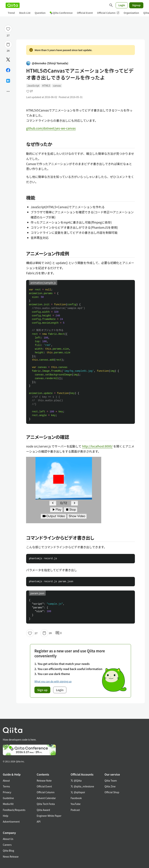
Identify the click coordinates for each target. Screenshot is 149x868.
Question (40, 13)
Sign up (42, 690)
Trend (11, 13)
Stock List (25, 13)
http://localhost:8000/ (97, 446)
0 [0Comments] (58, 633)
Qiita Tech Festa (46, 804)
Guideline (8, 798)
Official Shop (112, 792)
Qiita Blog (8, 851)
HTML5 (46, 86)
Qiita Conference (61, 13)
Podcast (75, 810)
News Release (11, 857)
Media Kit (8, 804)
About (6, 781)
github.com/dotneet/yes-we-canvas (51, 128)
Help (6, 816)
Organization (131, 13)
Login (122, 5)
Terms (6, 786)
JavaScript (33, 86)
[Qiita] (13, 5)
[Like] (8, 29)
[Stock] (8, 45)
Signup (136, 5)
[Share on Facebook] (8, 70)
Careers (7, 845)
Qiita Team (111, 781)
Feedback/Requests (14, 810)
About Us (8, 839)
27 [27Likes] (8, 35)
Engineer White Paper (49, 816)
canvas (57, 86)
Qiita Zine (110, 786)
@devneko (47, 63)
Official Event (85, 13)
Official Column (108, 13)
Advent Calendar (46, 798)
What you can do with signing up (53, 681)
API (39, 822)
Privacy (7, 792)
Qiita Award (43, 810)
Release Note (44, 781)
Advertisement (11, 822)
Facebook (76, 798)
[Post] (8, 60)
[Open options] (8, 91)
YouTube (76, 804)
